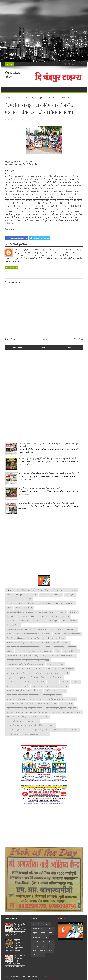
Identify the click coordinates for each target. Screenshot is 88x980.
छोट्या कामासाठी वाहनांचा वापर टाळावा (18, 669)
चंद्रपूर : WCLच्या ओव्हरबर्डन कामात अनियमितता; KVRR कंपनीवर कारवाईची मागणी (49, 474)
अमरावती (56, 643)
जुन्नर (29, 673)
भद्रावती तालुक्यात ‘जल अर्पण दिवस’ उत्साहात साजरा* (23, 695)
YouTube (46, 643)
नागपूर (8, 686)
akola (9, 595)
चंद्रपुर (37, 656)
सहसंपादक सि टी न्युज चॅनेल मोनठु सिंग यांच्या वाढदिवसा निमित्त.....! (26, 726)
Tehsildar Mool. (13, 625)
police (35, 621)
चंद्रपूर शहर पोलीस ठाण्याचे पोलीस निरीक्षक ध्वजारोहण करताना (25, 664)
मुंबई (55, 704)
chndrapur (70, 595)
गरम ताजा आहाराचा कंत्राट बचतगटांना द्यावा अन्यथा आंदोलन (34, 651)
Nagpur (54, 616)
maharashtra (22, 616)
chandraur (45, 595)
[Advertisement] (44, 31)
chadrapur (19, 595)
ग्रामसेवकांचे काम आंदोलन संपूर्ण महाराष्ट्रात (19, 656)
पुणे (29, 691)
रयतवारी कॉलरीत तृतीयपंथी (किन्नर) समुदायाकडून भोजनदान (24, 708)
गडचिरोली (10, 651)
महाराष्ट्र (73, 699)
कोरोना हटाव (72, 647)
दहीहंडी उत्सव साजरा (56, 678)
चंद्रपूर (45, 656)
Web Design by (18, 977)
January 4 (62, 612)
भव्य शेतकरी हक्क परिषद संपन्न (16, 699)
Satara (64, 621)
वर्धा (47, 717)
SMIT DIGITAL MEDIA (47, 977)
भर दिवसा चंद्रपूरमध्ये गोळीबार (52, 695)
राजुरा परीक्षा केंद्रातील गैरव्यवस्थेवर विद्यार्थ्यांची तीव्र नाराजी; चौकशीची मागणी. (46, 503)
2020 (74, 590)
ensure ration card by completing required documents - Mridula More (34, 603)
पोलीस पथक (38, 691)
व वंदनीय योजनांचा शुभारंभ (21, 717)
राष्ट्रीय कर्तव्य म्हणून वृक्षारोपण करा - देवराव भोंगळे (61, 708)
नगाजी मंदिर (65, 682)
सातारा (52, 726)
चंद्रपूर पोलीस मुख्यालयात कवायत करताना (63, 656)
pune (44, 621)
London (10, 616)
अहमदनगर (66, 643)
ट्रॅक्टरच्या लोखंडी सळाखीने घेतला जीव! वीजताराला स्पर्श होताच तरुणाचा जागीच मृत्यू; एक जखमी (49, 445)
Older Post (79, 339)
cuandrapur (11, 599)
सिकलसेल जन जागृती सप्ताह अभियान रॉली (19, 730)
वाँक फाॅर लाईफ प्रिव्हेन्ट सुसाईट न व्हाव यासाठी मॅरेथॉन (22, 721)
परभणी (65, 686)
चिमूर (62, 664)
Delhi (22, 599)
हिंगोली (46, 734)
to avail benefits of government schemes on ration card (29, 634)
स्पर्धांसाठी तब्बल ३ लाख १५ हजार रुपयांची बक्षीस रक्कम (23, 734)
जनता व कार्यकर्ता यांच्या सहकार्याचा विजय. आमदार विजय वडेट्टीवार (54, 669)
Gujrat (9, 608)
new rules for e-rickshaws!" (18, 621)
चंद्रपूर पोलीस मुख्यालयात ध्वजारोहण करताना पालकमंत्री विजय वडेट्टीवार (28, 660)
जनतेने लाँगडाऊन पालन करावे (15, 673)
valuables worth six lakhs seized (67, 634)
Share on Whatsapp (63, 238)
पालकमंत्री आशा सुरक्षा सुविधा (15, 691)
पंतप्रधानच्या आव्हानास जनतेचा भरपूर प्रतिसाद (45, 686)
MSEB (34, 616)
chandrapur (32, 595)
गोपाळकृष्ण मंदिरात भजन (71, 651)
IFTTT (18, 608)
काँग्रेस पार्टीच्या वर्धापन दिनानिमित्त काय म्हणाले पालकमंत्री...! (24, 647)
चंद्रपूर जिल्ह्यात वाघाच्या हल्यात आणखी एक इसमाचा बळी (39, 489)
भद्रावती (63, 691)
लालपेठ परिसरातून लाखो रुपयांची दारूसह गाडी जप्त (66, 712)
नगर (56, 682)
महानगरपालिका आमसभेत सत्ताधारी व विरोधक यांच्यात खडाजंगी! (48, 699)
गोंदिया (58, 651)
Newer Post (10, 339)
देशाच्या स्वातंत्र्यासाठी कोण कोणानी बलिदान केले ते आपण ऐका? (25, 682)
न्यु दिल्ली (26, 686)
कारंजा (48, 647)
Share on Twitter (39, 238)
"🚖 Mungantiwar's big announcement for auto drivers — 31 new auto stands (37, 590)
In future (28, 608)
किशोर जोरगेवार (59, 647)
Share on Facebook (16, 238)
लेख (8, 717)
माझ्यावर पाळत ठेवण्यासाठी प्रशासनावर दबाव (20, 704)
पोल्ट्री (47, 691)
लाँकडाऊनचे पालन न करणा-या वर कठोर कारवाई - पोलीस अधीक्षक (27, 712)
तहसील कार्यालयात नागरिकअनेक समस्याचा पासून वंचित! (51, 673)
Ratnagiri (54, 621)
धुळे (50, 682)
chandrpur (57, 595)
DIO (30, 599)
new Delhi (65, 616)
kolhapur (73, 612)
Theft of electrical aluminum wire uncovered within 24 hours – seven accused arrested (41, 630)
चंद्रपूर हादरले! (52, 664)
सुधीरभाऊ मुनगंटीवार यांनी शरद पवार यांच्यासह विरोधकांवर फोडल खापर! (57, 730)
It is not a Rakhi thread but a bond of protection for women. (30, 612)
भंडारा (55, 691)
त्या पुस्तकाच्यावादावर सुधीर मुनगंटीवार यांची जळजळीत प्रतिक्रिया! (26, 678)
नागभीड (16, 686)
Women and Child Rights (17, 643)
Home (44, 339)
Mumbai (43, 616)
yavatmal (34, 643)
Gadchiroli (70, 603)
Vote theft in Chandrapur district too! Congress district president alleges (35, 638)
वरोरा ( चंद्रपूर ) (37, 717)
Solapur (73, 621)
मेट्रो (62, 704)
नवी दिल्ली (76, 682)
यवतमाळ (70, 704)
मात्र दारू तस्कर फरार (43, 704)
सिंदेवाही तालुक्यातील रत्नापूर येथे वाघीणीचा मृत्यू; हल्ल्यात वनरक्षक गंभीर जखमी (47, 459)
